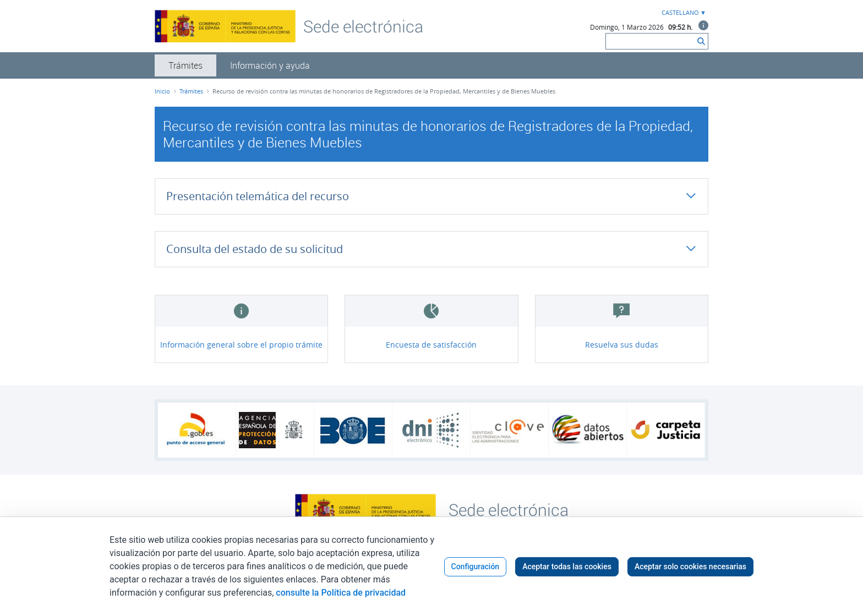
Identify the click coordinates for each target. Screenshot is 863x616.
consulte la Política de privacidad (341, 593)
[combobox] (682, 13)
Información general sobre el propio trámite (241, 345)
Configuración (476, 566)
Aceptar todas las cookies (567, 566)
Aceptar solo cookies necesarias (690, 566)
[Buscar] (650, 41)
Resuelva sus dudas (622, 345)
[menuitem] (185, 65)
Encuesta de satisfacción (431, 345)
